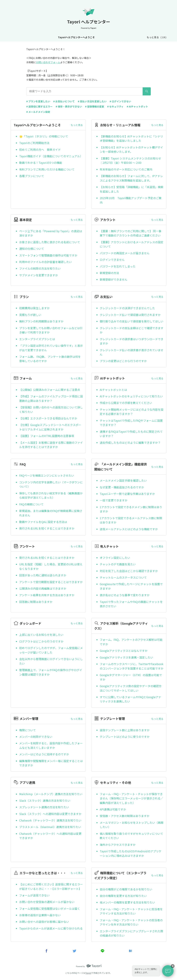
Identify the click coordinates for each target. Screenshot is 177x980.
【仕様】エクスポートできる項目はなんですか (48, 418)
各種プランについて (32, 176)
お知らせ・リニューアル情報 (75, 37)
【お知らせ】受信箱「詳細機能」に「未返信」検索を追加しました (132, 189)
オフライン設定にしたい (115, 558)
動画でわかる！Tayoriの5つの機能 (41, 163)
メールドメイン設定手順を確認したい (123, 480)
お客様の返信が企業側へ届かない (40, 915)
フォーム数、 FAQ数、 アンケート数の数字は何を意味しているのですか (50, 359)
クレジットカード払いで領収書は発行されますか (130, 315)
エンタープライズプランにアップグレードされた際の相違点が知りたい (131, 933)
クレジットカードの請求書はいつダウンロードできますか (132, 341)
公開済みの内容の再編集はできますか (43, 588)
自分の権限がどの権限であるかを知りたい (126, 889)
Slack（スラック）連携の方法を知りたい (45, 801)
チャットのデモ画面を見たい (118, 564)
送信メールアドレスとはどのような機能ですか (129, 529)
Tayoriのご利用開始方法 (34, 143)
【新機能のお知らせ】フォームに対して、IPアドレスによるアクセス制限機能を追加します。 (131, 178)
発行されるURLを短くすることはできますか (47, 528)
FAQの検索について (31, 504)
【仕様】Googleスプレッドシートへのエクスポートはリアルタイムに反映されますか (50, 427)
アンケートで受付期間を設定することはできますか (51, 582)
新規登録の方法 (109, 273)
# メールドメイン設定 (38, 112)
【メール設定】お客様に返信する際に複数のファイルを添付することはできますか (51, 445)
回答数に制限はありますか (36, 602)
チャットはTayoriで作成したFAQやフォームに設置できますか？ (131, 423)
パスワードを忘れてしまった (118, 266)
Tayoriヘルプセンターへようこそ (37, 37)
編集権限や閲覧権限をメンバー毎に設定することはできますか (51, 763)
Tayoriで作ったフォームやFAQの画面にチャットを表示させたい (131, 604)
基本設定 (101, 37)
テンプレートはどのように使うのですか (125, 737)
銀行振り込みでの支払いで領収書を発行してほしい (132, 321)
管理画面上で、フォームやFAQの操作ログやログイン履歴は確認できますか (51, 672)
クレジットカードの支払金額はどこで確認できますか (132, 330)
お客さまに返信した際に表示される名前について (50, 242)
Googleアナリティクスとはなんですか (124, 651)
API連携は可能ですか (113, 809)
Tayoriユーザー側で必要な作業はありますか (127, 494)
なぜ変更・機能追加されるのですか (122, 487)
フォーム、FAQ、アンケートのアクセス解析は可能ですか (131, 642)
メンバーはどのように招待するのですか (44, 754)
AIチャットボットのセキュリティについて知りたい (131, 396)
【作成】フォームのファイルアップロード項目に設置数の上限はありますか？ (51, 398)
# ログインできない (120, 101)
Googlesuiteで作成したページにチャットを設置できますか (131, 586)
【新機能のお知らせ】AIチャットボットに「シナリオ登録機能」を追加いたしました (131, 138)
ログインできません (112, 260)
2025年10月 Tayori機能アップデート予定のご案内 (131, 200)
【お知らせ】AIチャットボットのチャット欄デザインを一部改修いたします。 (131, 150)
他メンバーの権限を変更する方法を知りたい (127, 902)
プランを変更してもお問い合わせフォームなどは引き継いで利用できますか (51, 330)
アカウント (117, 37)
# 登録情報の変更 (95, 106)
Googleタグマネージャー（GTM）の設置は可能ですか (131, 677)
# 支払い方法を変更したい (92, 101)
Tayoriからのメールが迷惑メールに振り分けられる (51, 928)
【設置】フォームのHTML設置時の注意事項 (47, 436)
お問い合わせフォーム (48, 62)
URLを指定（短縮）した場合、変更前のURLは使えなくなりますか (51, 566)
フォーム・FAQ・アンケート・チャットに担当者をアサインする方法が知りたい (131, 911)
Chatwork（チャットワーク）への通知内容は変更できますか (50, 836)
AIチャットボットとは (113, 390)
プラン (131, 37)
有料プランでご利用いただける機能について (47, 169)
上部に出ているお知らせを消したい (41, 635)
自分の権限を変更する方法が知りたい (123, 896)
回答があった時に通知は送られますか (43, 575)
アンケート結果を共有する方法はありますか (47, 595)
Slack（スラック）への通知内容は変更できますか (50, 814)
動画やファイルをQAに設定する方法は (43, 522)
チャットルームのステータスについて (123, 577)
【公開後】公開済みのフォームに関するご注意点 (50, 390)
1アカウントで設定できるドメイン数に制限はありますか (131, 509)
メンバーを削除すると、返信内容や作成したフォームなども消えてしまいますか (51, 745)
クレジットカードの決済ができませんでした (127, 308)
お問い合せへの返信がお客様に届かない (44, 922)
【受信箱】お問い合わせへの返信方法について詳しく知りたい (51, 409)
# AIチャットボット (137, 106)
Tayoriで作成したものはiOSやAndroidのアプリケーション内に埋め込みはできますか (131, 853)
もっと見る (77, 125)
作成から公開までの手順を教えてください (126, 403)
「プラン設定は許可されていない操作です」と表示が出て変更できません (51, 348)
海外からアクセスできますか (118, 845)
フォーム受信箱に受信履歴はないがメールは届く (50, 909)
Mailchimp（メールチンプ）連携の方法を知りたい (51, 794)
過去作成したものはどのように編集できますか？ (130, 443)
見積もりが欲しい (30, 315)
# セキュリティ (115, 106)
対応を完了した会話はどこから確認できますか (129, 571)
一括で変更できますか (114, 500)
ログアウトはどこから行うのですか (41, 641)
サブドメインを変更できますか (39, 275)
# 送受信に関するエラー (39, 106)
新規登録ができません (114, 279)
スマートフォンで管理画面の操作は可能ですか (48, 255)
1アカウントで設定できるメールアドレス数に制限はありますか (131, 520)
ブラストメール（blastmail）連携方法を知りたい (50, 827)
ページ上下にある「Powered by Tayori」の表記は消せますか (51, 233)
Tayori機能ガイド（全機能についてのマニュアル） (51, 156)
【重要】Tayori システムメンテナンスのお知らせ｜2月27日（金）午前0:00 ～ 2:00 (130, 161)
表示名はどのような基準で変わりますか (125, 595)
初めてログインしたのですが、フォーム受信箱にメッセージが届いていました (51, 650)
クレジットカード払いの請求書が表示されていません (132, 352)
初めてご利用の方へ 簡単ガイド (40, 150)
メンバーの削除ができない (36, 737)
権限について (27, 730)
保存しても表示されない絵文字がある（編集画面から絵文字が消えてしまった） (51, 495)
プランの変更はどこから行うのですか (123, 361)
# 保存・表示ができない (69, 106)
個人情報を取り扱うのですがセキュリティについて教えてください (131, 836)
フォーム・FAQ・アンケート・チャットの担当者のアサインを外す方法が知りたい (131, 922)
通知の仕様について (32, 249)
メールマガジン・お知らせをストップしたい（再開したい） (132, 825)
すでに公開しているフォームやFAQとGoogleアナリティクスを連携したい (130, 699)
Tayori (88, 973)
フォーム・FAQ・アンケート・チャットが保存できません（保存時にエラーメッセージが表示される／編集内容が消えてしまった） (131, 798)
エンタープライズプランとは (37, 339)
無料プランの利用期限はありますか (41, 321)
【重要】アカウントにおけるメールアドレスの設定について (132, 244)
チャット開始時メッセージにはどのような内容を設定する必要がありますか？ (132, 412)
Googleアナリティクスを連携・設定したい (126, 657)
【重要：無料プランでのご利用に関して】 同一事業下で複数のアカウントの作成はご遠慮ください (131, 233)
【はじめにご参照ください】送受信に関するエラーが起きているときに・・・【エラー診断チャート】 (51, 886)
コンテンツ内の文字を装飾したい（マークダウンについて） (51, 484)
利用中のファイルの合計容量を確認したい (45, 262)
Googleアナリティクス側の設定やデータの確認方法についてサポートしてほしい (131, 688)
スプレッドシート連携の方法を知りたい (44, 807)
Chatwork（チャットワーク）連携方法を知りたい (50, 820)
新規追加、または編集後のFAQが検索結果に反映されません (51, 513)
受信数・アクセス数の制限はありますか (125, 816)
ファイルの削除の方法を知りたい (40, 268)
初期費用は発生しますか (34, 308)
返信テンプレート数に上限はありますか (125, 730)
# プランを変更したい (38, 101)
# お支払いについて (64, 101)
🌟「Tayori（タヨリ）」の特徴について (44, 136)
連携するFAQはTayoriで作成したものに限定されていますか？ (131, 434)
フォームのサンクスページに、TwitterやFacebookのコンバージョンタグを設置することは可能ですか (132, 666)
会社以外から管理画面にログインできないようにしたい (51, 661)
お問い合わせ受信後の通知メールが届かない (47, 902)
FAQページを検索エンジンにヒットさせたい (47, 475)
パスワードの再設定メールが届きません (125, 253)
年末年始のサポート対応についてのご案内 (126, 169)
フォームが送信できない (34, 895)
